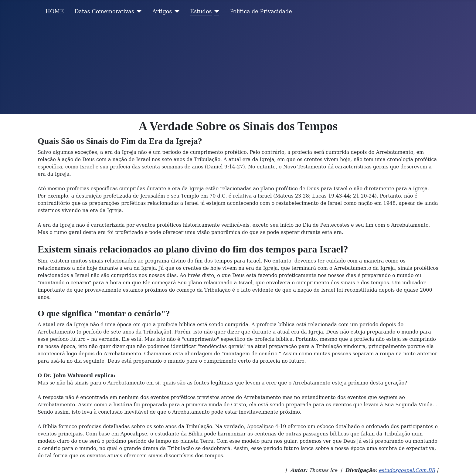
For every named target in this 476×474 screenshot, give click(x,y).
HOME (55, 12)
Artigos (162, 12)
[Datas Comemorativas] (138, 12)
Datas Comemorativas (104, 12)
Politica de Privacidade (261, 12)
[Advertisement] (238, 69)
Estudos (201, 12)
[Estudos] (216, 12)
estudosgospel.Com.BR (407, 470)
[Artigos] (176, 12)
